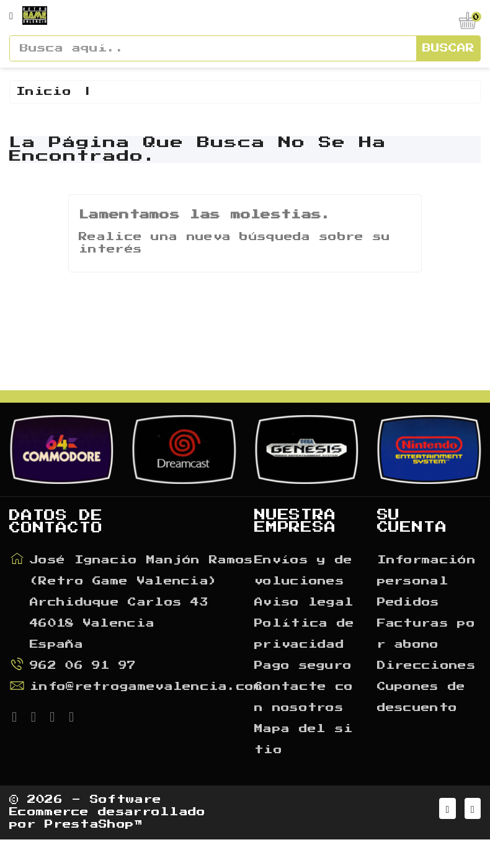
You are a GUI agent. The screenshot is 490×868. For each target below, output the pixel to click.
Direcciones (426, 690)
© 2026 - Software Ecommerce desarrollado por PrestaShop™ (108, 839)
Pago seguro (303, 690)
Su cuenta (412, 545)
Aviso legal (304, 627)
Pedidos (408, 627)
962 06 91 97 (83, 690)
